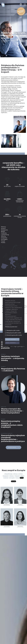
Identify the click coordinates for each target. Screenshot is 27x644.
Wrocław (13, 481)
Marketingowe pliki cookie (13, 335)
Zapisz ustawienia (11, 343)
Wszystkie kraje (8, 474)
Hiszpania (17, 476)
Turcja (17, 478)
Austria (20, 474)
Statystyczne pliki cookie (13, 333)
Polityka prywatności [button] (11, 327)
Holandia (6, 478)
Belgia (22, 476)
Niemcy (15, 474)
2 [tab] (2, 325)
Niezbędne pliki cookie (12, 330)
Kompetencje (13, 447)
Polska (22, 478)
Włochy (12, 476)
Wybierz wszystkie (11, 339)
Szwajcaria (6, 476)
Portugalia (12, 478)
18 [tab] (25, 325)
